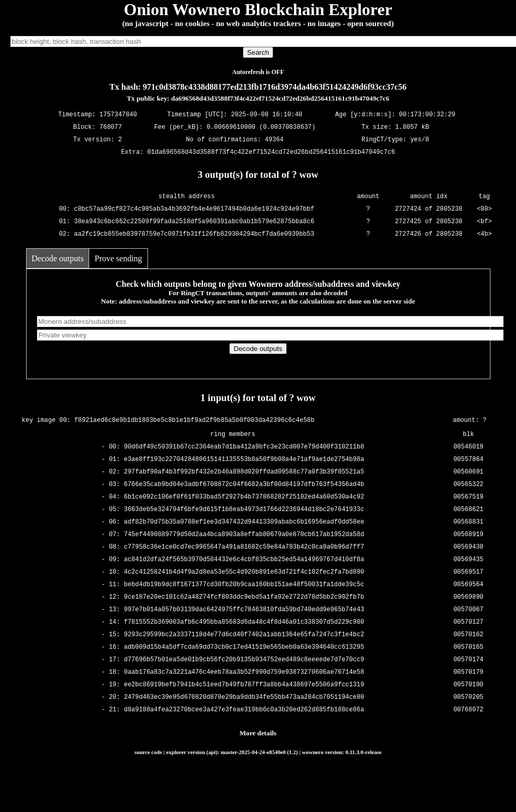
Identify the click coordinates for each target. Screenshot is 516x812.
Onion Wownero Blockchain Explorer (258, 9)
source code (148, 752)
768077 (111, 128)
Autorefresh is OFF (258, 72)
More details (258, 733)
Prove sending (118, 258)
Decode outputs (58, 258)
